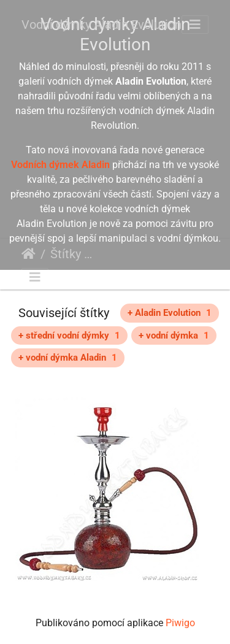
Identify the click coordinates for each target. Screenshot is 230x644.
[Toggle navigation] (195, 25)
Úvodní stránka (29, 254)
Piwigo (180, 623)
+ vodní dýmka (174, 335)
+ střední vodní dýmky (69, 335)
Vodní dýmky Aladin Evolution (102, 25)
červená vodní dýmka (134, 256)
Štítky (66, 254)
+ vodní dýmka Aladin (68, 358)
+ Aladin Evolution (170, 313)
